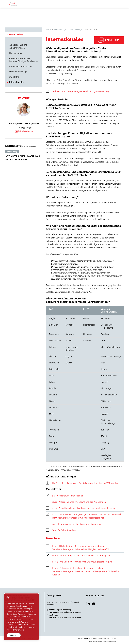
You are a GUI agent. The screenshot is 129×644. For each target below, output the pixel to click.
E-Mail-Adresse (24, 131)
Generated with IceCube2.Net (107, 638)
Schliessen (14, 635)
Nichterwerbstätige (18, 72)
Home (48, 29)
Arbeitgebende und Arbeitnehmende (18, 46)
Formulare (108, 40)
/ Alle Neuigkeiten (30, 146)
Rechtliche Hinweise (110, 642)
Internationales (17, 82)
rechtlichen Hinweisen (16, 627)
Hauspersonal (16, 53)
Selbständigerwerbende (20, 67)
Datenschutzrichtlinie (95, 642)
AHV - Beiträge (16, 35)
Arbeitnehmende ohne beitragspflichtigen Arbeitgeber (24, 60)
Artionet (93, 638)
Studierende (15, 77)
